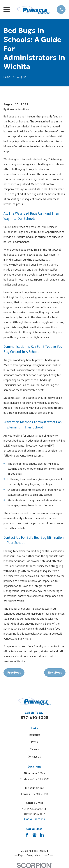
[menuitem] (18, 855)
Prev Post (14, 673)
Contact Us (34, 757)
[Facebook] (27, 835)
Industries (34, 735)
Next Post (55, 673)
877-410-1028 (34, 718)
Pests (34, 742)
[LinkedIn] (42, 835)
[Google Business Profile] (34, 835)
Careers (34, 749)
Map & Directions (34, 819)
